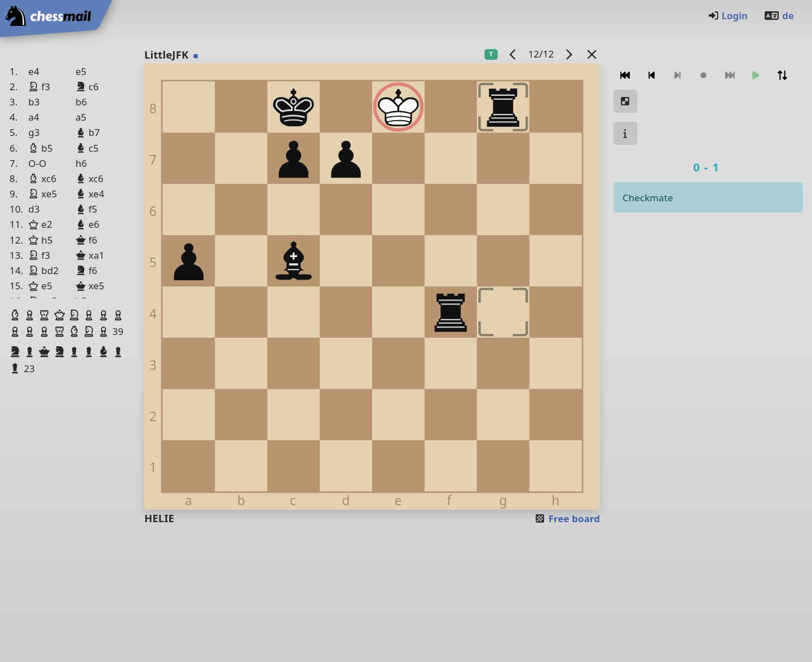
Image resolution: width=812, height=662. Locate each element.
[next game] (569, 54)
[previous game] (513, 54)
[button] (16, 315)
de (779, 16)
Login (728, 16)
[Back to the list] (592, 54)
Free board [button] (567, 518)
